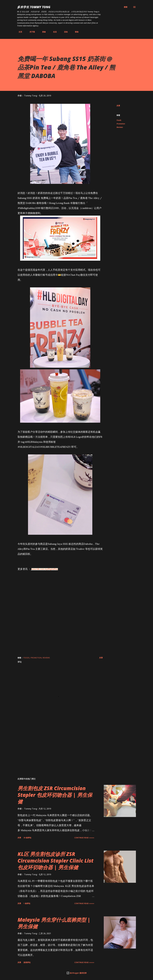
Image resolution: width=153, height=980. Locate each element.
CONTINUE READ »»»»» (84, 838)
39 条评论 (27, 838)
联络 (75, 32)
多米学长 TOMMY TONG (34, 7)
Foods (119, 120)
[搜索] (126, 7)
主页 (19, 32)
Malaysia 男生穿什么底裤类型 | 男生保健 (54, 923)
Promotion (121, 124)
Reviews (120, 127)
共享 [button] (118, 106)
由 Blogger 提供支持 (77, 973)
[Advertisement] (60, 746)
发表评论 (27, 962)
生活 (53, 32)
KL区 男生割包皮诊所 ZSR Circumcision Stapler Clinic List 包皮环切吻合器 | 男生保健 (56, 861)
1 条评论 (27, 903)
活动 (64, 32)
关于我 (31, 32)
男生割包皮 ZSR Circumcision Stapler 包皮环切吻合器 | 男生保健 (55, 795)
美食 (42, 32)
